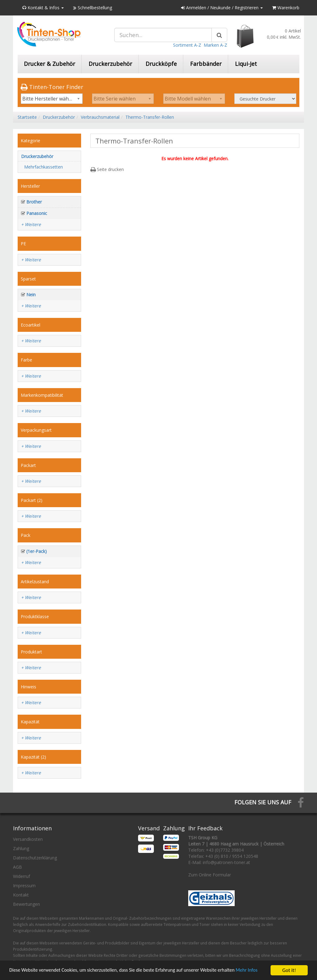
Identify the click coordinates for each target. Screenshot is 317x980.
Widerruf (22, 876)
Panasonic (37, 213)
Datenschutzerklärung (35, 858)
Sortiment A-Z (187, 45)
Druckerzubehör (110, 64)
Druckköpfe (161, 64)
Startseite (27, 117)
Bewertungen (26, 904)
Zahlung (21, 848)
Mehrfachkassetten (43, 167)
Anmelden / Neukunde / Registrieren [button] (222, 8)
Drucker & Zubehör (50, 64)
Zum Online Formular (210, 875)
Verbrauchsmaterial (100, 117)
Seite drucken (107, 169)
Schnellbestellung (93, 8)
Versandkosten (28, 839)
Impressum (24, 886)
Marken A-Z (215, 45)
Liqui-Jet (246, 64)
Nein (31, 295)
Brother (34, 202)
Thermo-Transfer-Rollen (150, 117)
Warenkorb (286, 8)
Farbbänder (206, 64)
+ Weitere (31, 224)
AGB (17, 867)
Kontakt (21, 895)
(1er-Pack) (37, 551)
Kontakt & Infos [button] (43, 8)
